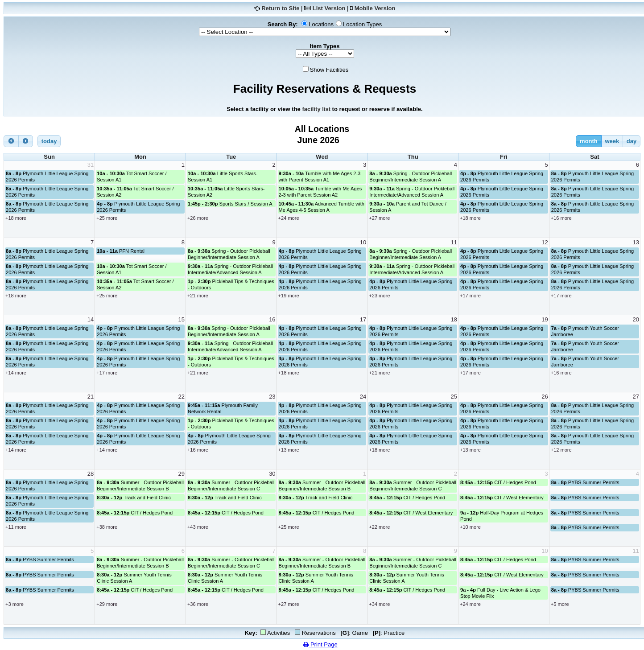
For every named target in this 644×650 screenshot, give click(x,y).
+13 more (289, 450)
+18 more (16, 218)
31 (91, 165)
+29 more (107, 604)
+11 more (16, 527)
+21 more (198, 296)
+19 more (289, 296)
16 (272, 319)
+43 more (198, 527)
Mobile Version (375, 8)
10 (363, 242)
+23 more (379, 296)
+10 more (470, 527)
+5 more (560, 604)
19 (545, 319)
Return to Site (280, 8)
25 (454, 397)
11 (454, 242)
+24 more (289, 218)
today (49, 141)
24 (363, 397)
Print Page (320, 644)
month (589, 141)
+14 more (16, 373)
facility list (316, 109)
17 (363, 319)
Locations (321, 24)
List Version (329, 8)
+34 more (379, 604)
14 (91, 319)
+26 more (198, 218)
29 (181, 474)
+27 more (379, 218)
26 (545, 397)
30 (272, 474)
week (612, 141)
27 (636, 397)
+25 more (107, 218)
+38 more (107, 527)
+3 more (14, 604)
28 (91, 474)
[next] (26, 141)
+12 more (561, 450)
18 (454, 319)
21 (91, 397)
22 (181, 397)
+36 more (198, 604)
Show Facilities (329, 70)
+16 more (561, 218)
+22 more (379, 527)
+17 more (470, 296)
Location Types (362, 24)
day (632, 141)
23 (272, 397)
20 (636, 319)
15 (181, 319)
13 (636, 242)
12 (545, 242)
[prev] (11, 141)
